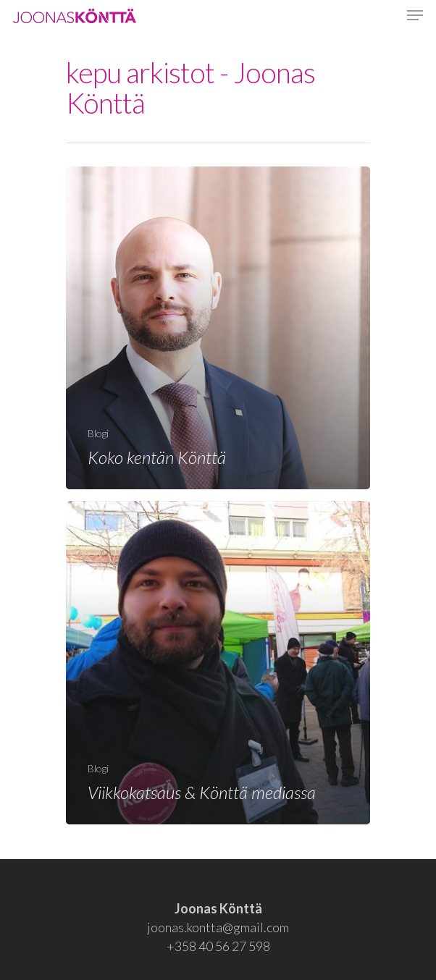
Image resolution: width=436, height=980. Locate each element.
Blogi (98, 433)
